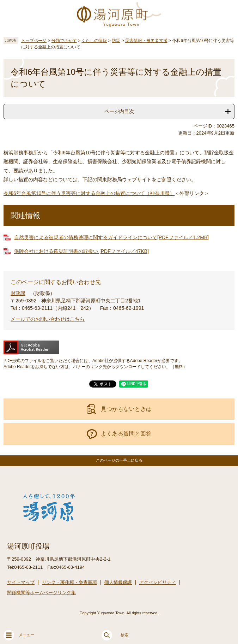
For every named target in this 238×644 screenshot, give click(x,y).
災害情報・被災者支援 (146, 41)
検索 (115, 635)
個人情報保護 (118, 582)
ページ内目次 (119, 111)
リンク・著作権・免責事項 (69, 582)
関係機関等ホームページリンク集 (41, 593)
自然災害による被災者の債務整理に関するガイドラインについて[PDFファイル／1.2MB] (111, 237)
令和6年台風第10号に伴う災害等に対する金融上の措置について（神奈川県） (89, 193)
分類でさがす (64, 41)
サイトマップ (21, 582)
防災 (116, 41)
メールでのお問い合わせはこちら (48, 319)
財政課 (18, 293)
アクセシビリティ (158, 582)
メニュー (19, 635)
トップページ (34, 41)
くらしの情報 (94, 41)
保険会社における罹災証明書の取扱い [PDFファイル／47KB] (81, 251)
